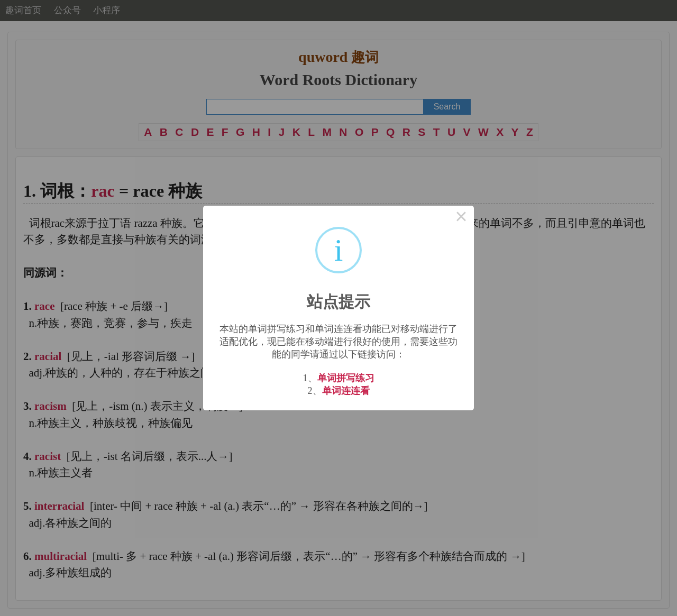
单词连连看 (346, 391)
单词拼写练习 (346, 378)
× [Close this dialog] (461, 218)
